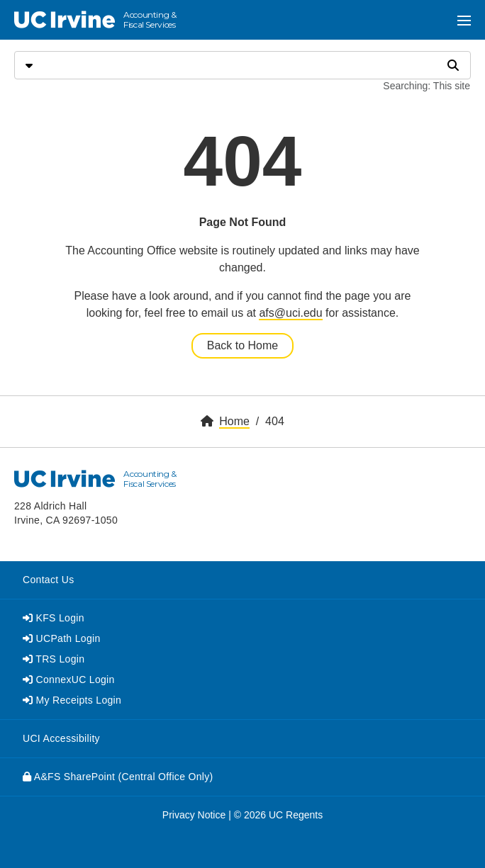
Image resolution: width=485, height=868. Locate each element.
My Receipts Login (72, 700)
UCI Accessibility (61, 738)
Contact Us (48, 580)
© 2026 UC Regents (279, 815)
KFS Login (54, 618)
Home (234, 421)
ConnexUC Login (69, 680)
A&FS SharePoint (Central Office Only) (118, 777)
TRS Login (54, 659)
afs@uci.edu (290, 313)
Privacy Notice (194, 815)
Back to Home (242, 345)
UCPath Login (62, 638)
